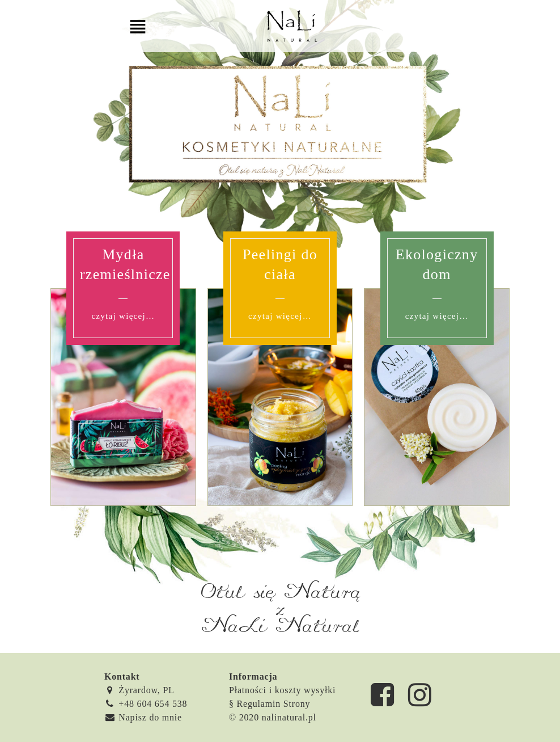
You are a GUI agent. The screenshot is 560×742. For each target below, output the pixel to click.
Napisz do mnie (143, 717)
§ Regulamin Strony (270, 704)
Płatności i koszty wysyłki (282, 690)
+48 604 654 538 (146, 704)
